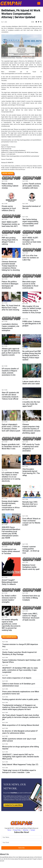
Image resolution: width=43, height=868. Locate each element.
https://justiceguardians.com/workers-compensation (16, 74)
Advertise (26, 830)
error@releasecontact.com (17, 168)
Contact (33, 830)
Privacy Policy (17, 830)
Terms (9, 830)
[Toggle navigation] (39, 3)
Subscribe (21, 848)
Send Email (8, 149)
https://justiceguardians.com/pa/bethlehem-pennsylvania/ (23, 156)
